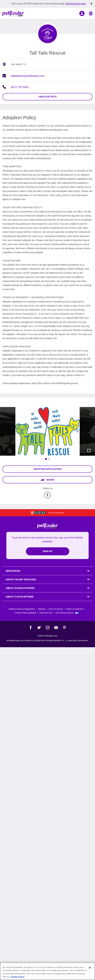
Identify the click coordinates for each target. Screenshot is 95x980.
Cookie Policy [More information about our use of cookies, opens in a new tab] (17, 977)
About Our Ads (46, 613)
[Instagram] (48, 628)
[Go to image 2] (49, 459)
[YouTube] (56, 628)
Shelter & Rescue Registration (22, 609)
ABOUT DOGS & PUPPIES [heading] (20, 588)
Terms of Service (56, 609)
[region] (47, 971)
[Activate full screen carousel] (89, 451)
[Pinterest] (65, 628)
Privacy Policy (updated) (26, 613)
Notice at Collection (75, 609)
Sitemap (42, 609)
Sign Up (48, 551)
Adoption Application (47, 469)
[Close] (90, 968)
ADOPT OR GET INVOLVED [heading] (21, 579)
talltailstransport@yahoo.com (28, 76)
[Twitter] (39, 628)
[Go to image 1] (46, 459)
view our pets (47, 97)
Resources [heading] (13, 571)
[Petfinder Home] (13, 13)
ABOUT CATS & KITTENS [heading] (20, 597)
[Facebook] (31, 628)
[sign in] (82, 13)
